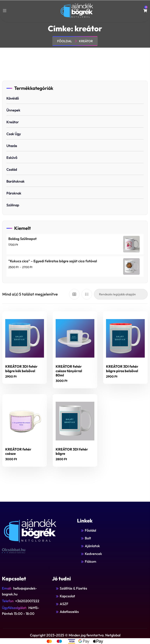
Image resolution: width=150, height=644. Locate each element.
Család (12, 169)
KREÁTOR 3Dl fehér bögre (72, 451)
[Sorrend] (121, 294)
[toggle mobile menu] (5, 11)
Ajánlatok (92, 546)
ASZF (64, 604)
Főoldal (65, 41)
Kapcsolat (67, 596)
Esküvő (12, 158)
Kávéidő (13, 98)
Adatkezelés (69, 612)
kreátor (86, 41)
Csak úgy (14, 134)
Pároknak (14, 193)
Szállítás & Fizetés (73, 588)
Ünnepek (13, 110)
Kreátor (13, 122)
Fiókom (91, 561)
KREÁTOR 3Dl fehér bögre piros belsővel (122, 369)
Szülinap (13, 205)
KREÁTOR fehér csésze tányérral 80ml (69, 371)
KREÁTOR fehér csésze (18, 451)
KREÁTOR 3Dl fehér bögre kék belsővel (21, 369)
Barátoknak (15, 181)
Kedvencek (93, 554)
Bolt (88, 538)
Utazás (12, 146)
